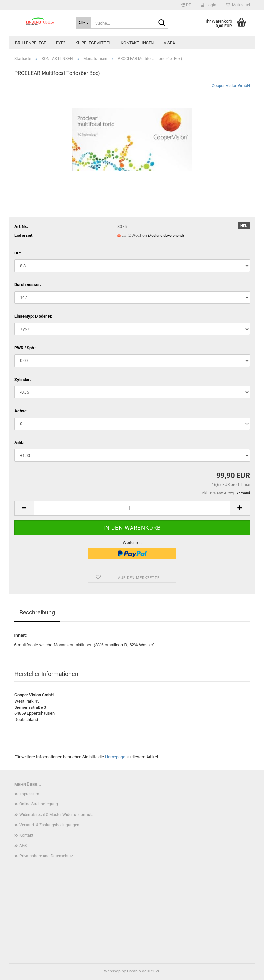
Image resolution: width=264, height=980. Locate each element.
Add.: (19, 443)
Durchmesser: (28, 284)
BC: (18, 253)
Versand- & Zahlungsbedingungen (49, 825)
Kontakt (26, 835)
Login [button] (209, 5)
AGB (23, 846)
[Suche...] (83, 23)
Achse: (21, 411)
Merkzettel (238, 5)
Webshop (112, 971)
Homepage (115, 757)
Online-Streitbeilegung (39, 804)
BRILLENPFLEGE (31, 43)
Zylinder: (23, 379)
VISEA (169, 43)
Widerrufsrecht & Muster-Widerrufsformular (57, 815)
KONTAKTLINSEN (137, 43)
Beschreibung (37, 612)
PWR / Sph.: (26, 348)
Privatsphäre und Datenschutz (46, 856)
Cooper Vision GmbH (231, 86)
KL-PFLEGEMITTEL (93, 43)
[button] (186, 5)
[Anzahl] (132, 508)
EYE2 (61, 43)
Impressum (29, 794)
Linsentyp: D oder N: (33, 316)
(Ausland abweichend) (166, 236)
